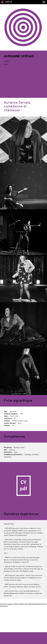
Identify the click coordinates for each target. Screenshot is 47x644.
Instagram (27, 604)
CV (23, 424)
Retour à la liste (23, 641)
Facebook (20, 604)
